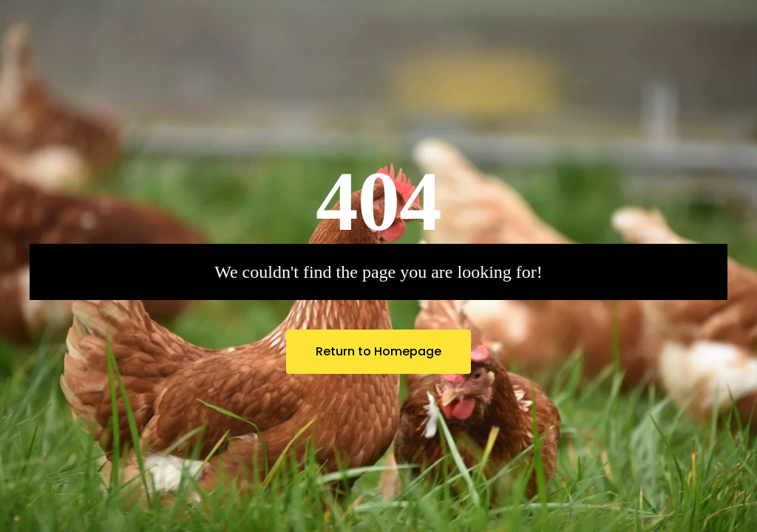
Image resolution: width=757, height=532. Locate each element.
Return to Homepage (378, 351)
